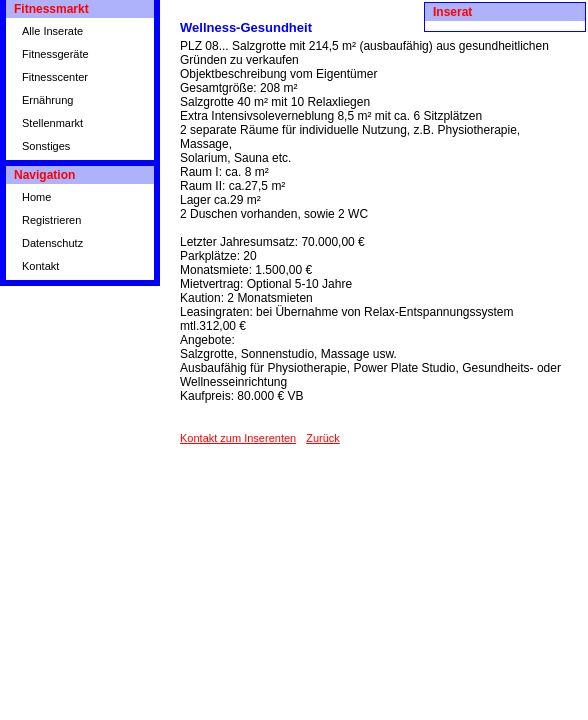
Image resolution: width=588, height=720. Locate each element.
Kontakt (40, 266)
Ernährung (47, 100)
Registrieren (51, 220)
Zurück (323, 438)
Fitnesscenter (55, 77)
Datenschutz (52, 243)
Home (36, 197)
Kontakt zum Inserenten (238, 438)
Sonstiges (46, 146)
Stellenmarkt (52, 123)
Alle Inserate (52, 31)
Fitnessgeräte (55, 54)
